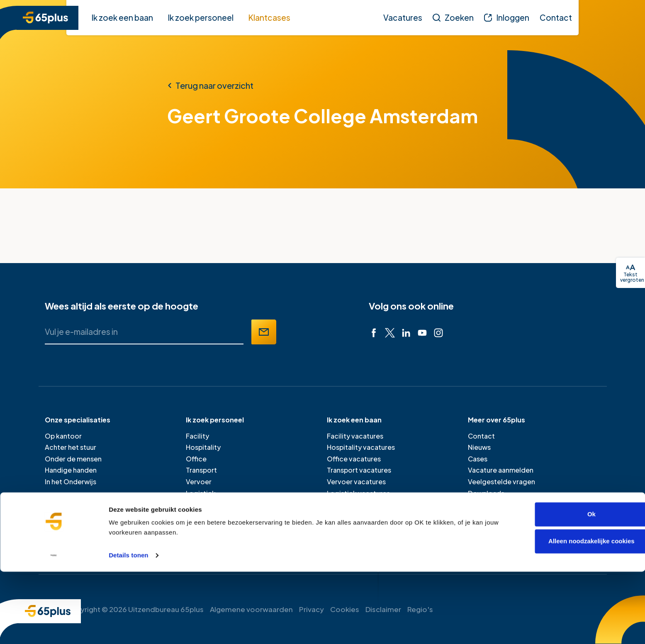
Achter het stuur (71, 447)
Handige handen (71, 470)
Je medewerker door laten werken (240, 539)
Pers (475, 527)
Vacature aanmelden (501, 470)
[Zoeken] (453, 17)
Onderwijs (202, 504)
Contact (481, 436)
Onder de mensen (73, 459)
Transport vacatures (359, 470)
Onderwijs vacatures (360, 504)
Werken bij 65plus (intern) (508, 539)
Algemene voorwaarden (251, 609)
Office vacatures (354, 459)
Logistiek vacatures (358, 493)
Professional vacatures (364, 516)
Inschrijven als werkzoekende (374, 527)
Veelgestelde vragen (501, 482)
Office (196, 459)
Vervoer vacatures (356, 482)
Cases (478, 459)
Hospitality (203, 447)
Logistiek (201, 493)
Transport (201, 470)
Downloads (486, 493)
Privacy (312, 609)
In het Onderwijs (71, 482)
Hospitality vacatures (361, 447)
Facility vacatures (355, 436)
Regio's (420, 609)
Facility (197, 436)
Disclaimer (383, 609)
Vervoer (199, 482)
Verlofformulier (492, 516)
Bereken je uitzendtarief (225, 527)
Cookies (345, 609)
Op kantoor (63, 436)
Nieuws (479, 447)
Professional (206, 516)
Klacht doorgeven (497, 504)
